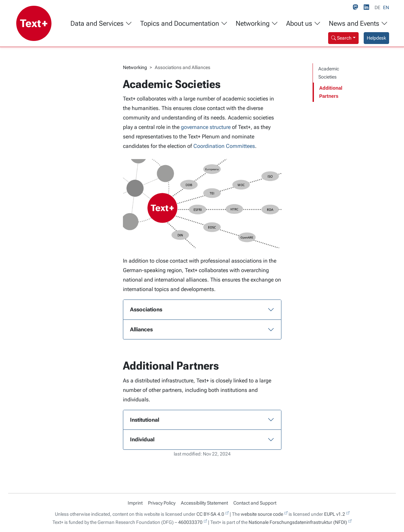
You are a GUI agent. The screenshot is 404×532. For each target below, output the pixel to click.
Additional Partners (331, 92)
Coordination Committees (224, 146)
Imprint (135, 503)
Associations (146, 309)
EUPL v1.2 (335, 514)
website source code (262, 514)
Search (341, 38)
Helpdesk (376, 38)
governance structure (206, 127)
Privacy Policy (162, 503)
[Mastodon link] (357, 7)
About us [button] (303, 24)
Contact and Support (255, 503)
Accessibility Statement (204, 503)
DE (377, 7)
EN (386, 7)
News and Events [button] (358, 24)
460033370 (190, 522)
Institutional (145, 420)
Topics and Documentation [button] (184, 24)
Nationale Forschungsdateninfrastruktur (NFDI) (298, 522)
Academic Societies (329, 73)
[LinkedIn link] (368, 7)
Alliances (141, 329)
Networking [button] (257, 24)
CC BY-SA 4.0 (210, 514)
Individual (142, 439)
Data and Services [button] (101, 24)
